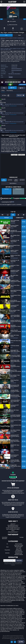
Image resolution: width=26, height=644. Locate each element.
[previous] (1, 19)
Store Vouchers (19, 544)
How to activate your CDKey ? (13, 529)
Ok (12, 642)
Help (21, 642)
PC (7, 544)
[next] (25, 19)
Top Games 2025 (19, 552)
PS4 (9, 74)
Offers (3, 91)
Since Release (4, 180)
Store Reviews (19, 551)
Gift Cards (19, 548)
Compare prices (13, 106)
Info (6, 35)
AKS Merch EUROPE (19, 555)
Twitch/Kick (5, 537)
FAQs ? (13, 531)
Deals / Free (19, 549)
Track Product (13, 183)
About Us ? (13, 524)
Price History (10, 91)
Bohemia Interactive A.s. (17, 69)
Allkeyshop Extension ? (13, 532)
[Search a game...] (13, 5)
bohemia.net (14, 67)
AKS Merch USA (19, 553)
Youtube (21, 537)
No (15, 642)
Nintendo (7, 553)
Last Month (22, 180)
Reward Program (19, 547)
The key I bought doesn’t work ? (13, 528)
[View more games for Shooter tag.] (11, 78)
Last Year (10, 180)
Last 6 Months (16, 180)
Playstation (7, 550)
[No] (24, 639)
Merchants (5, 539)
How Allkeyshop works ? (13, 525)
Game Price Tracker (19, 545)
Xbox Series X (18, 74)
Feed (19, 35)
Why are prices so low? (13, 527)
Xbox (13, 72)
